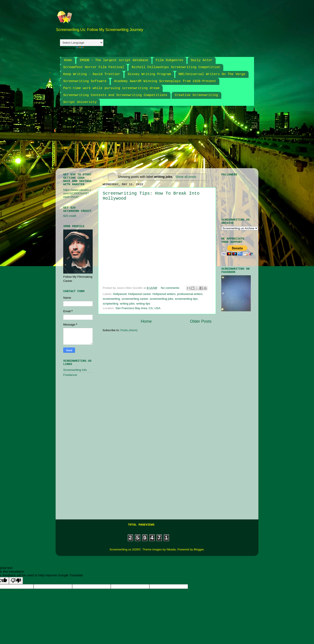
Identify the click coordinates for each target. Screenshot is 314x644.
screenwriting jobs (161, 299)
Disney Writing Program (149, 74)
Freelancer (70, 375)
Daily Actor (202, 60)
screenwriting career (135, 299)
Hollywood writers (164, 294)
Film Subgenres (169, 60)
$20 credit (70, 216)
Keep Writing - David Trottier (92, 74)
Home (68, 60)
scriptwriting (110, 304)
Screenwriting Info (75, 370)
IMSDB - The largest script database (114, 60)
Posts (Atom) (129, 330)
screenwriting (111, 299)
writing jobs (127, 304)
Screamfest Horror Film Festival (94, 67)
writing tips (143, 304)
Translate (87, 48)
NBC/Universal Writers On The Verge (212, 74)
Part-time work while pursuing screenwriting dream (111, 88)
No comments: (171, 288)
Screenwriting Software (85, 81)
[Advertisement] (166, 140)
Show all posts (186, 177)
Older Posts (201, 321)
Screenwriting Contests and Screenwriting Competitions (115, 95)
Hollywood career (140, 294)
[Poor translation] (16, 581)
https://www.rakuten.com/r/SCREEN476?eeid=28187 (77, 193)
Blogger (199, 549)
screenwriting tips (186, 299)
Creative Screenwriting (196, 95)
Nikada (171, 549)
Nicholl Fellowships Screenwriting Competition (176, 67)
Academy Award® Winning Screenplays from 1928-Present (165, 81)
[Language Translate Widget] (82, 43)
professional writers (190, 294)
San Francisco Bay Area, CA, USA (138, 308)
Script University (80, 102)
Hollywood (120, 294)
